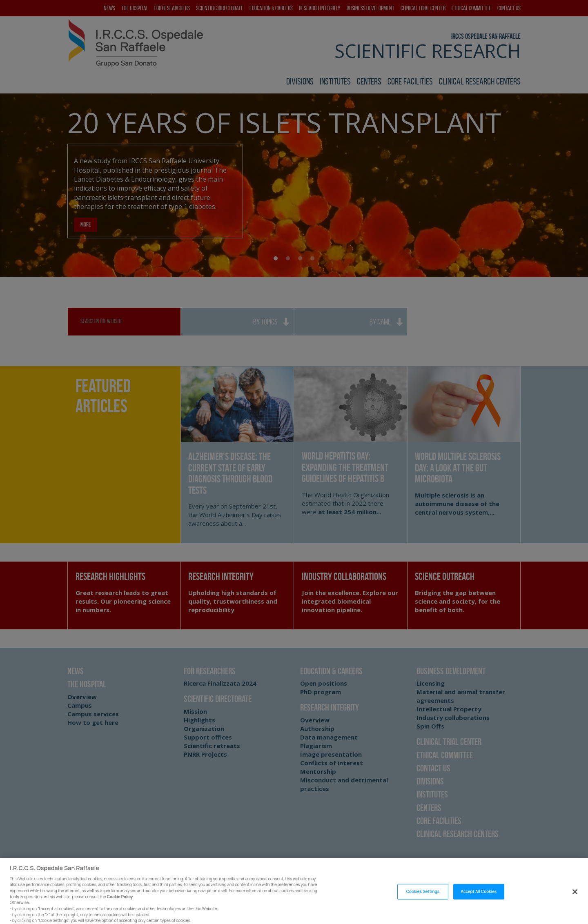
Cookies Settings (423, 907)
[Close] (575, 907)
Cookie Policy (120, 912)
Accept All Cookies (479, 907)
